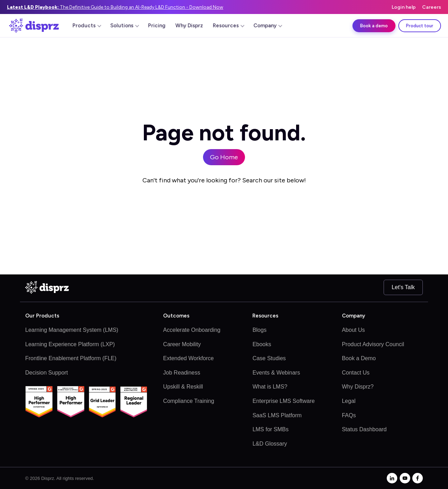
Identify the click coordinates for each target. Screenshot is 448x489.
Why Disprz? (358, 387)
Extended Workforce (188, 358)
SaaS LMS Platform (277, 415)
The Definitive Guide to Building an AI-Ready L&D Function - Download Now (115, 7)
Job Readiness (182, 373)
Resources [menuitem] (229, 26)
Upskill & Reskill (183, 387)
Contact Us (356, 373)
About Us (353, 330)
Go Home (224, 157)
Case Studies (269, 358)
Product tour (420, 26)
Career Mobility (182, 344)
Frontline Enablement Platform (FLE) (71, 358)
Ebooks (262, 344)
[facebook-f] (418, 478)
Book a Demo (359, 358)
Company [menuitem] (268, 26)
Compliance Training (189, 401)
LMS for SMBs (270, 429)
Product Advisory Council (373, 344)
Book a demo (374, 26)
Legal (349, 401)
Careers (432, 7)
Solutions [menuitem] (125, 26)
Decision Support (47, 373)
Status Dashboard (364, 429)
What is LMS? (270, 387)
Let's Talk (403, 287)
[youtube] (405, 478)
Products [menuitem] (87, 26)
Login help (404, 7)
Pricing (157, 26)
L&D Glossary (270, 444)
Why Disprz (189, 26)
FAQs (349, 415)
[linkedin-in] (392, 478)
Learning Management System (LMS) (72, 330)
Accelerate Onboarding (192, 330)
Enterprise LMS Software (283, 401)
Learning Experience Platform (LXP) (70, 344)
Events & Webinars (276, 373)
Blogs (259, 330)
